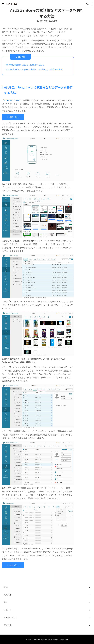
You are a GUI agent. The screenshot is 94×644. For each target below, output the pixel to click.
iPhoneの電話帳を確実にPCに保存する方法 (25, 65)
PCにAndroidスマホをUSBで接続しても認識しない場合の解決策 (34, 69)
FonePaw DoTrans (12, 100)
